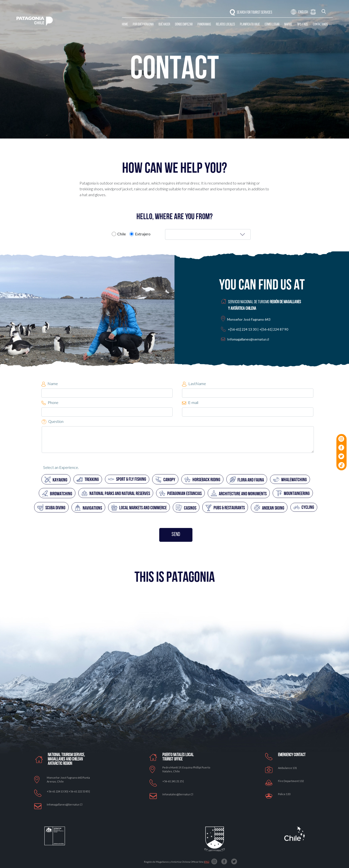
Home (125, 25)
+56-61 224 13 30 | (58, 791)
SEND (176, 535)
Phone (50, 403)
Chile (122, 234)
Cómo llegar (272, 25)
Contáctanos (320, 25)
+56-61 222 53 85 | (79, 791)
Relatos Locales (226, 25)
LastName (194, 384)
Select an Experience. (61, 467)
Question (53, 422)
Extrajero (143, 234)
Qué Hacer (164, 25)
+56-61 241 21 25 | (173, 781)
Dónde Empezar (184, 25)
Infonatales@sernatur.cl (178, 794)
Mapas (288, 25)
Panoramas (204, 25)
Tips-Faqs (302, 25)
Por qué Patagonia (143, 25)
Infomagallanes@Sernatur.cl (65, 804)
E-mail (190, 402)
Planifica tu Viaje (250, 25)
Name (50, 384)
